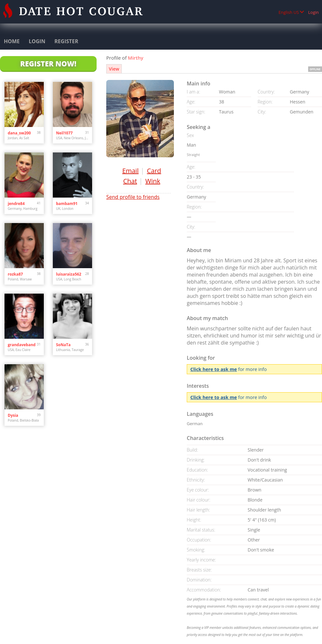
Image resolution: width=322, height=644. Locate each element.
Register (66, 41)
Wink (153, 181)
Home (12, 41)
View (114, 69)
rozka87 (15, 274)
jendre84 (16, 204)
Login (313, 12)
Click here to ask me (214, 369)
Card (154, 171)
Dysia (13, 415)
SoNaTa (63, 345)
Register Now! (48, 63)
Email (131, 171)
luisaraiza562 (69, 274)
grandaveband (22, 345)
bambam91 (67, 204)
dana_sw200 (19, 133)
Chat (130, 181)
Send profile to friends (133, 197)
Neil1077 (64, 133)
